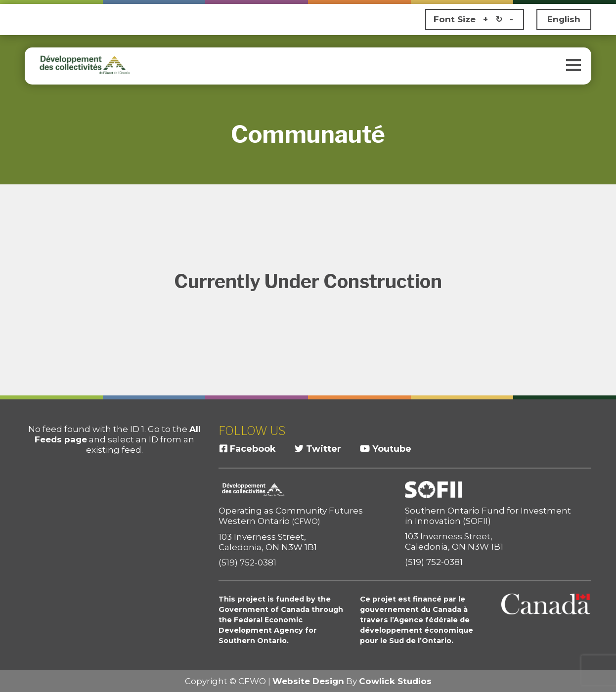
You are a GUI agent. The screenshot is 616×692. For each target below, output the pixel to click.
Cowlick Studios (395, 681)
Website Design (308, 681)
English (564, 19)
